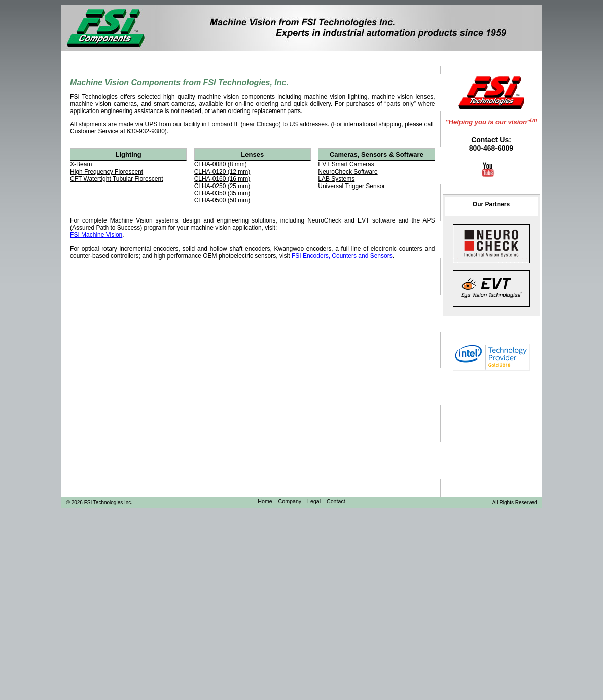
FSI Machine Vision (96, 235)
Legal (314, 501)
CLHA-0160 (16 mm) (222, 179)
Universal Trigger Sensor (351, 186)
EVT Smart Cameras (346, 164)
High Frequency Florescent (107, 172)
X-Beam (81, 164)
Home (265, 501)
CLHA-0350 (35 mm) (222, 193)
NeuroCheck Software (348, 172)
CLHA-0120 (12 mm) (222, 172)
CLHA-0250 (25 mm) (222, 186)
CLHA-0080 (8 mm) (221, 164)
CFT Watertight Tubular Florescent (116, 179)
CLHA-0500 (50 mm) (222, 200)
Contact (336, 501)
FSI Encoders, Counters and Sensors (342, 256)
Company (290, 501)
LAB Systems (336, 179)
